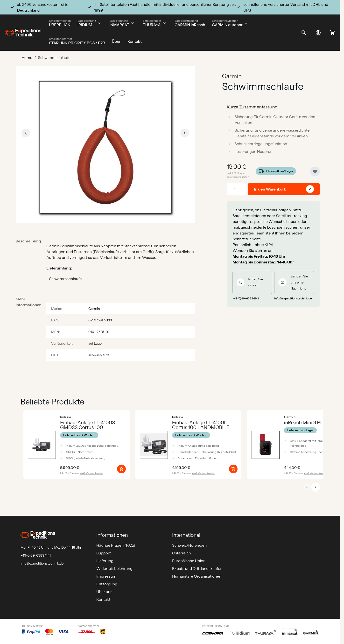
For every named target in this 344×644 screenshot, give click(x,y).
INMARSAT (119, 25)
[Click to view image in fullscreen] (105, 147)
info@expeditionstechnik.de (42, 563)
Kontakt (135, 41)
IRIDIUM (85, 25)
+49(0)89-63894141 (36, 555)
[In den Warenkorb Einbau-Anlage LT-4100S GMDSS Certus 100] (121, 469)
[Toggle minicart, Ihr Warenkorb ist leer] (333, 33)
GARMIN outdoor (227, 25)
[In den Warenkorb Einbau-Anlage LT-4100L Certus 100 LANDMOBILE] (233, 469)
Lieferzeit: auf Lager (280, 171)
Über (116, 41)
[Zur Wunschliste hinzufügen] (315, 171)
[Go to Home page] (23, 33)
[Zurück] (307, 487)
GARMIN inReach (190, 25)
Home (27, 57)
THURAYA (152, 25)
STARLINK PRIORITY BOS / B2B (77, 43)
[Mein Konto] (318, 33)
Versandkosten (241, 177)
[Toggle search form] (304, 33)
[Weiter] (316, 487)
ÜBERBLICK (60, 25)
